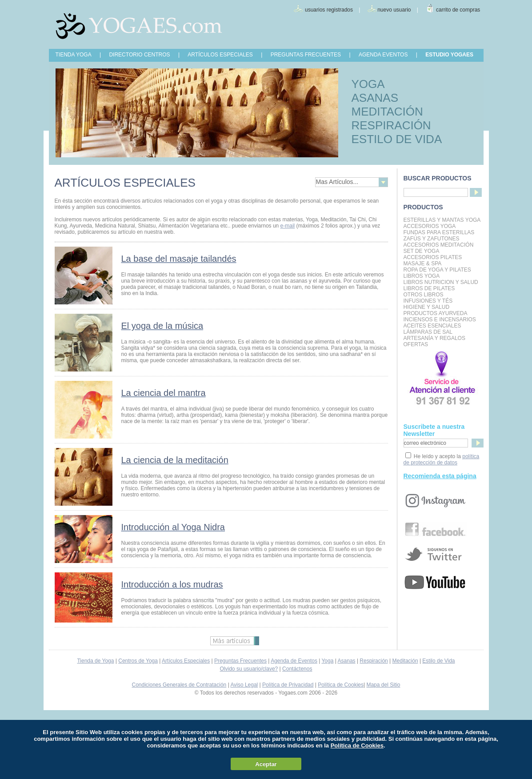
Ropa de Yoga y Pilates (437, 270)
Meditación (405, 661)
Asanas (347, 661)
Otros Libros (424, 295)
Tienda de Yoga (95, 661)
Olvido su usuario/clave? (249, 669)
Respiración (374, 661)
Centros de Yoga (138, 661)
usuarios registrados (329, 10)
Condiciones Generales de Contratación (179, 685)
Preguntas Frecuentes (240, 661)
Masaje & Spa (423, 264)
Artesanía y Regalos (434, 338)
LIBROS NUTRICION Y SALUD (441, 282)
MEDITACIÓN (387, 112)
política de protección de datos (442, 459)
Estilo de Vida (438, 661)
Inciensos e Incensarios (440, 320)
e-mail (288, 226)
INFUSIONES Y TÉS (428, 301)
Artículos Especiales (186, 661)
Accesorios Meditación (439, 245)
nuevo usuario (394, 10)
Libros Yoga (422, 276)
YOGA (368, 84)
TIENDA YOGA (74, 55)
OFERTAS (416, 344)
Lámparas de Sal (428, 332)
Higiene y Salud (427, 307)
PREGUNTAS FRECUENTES (306, 55)
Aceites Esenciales (432, 326)
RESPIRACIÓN (391, 125)
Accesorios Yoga (430, 226)
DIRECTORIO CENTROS (139, 55)
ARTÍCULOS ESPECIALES (220, 55)
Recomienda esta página (440, 476)
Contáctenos (297, 669)
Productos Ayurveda (436, 313)
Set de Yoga (422, 251)
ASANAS (375, 98)
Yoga (327, 661)
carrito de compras (458, 10)
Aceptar (266, 764)
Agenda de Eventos (294, 661)
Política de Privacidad (288, 685)
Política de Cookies (341, 685)
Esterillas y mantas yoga (442, 220)
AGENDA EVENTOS (383, 55)
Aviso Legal (244, 685)
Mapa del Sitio (383, 685)
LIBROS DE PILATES (429, 288)
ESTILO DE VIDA (397, 139)
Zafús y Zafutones (432, 239)
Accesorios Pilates (433, 257)
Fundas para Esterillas (439, 232)
